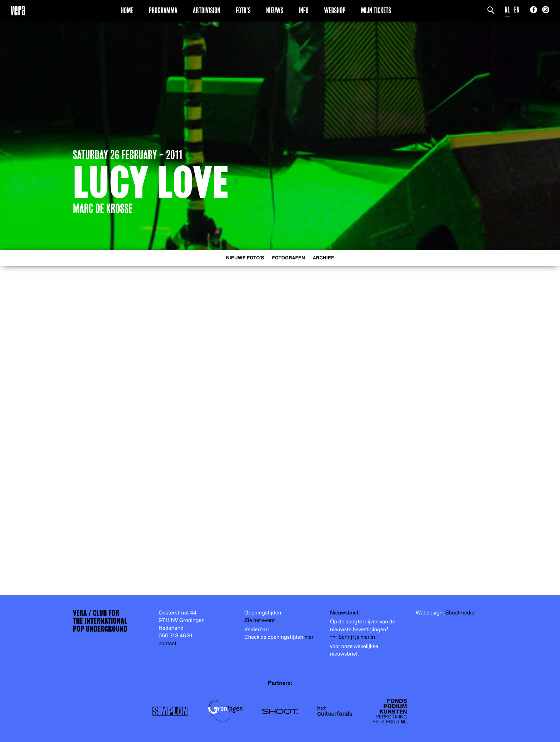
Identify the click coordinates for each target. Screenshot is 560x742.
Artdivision (207, 10)
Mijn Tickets (376, 10)
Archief (323, 258)
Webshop (335, 10)
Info (303, 10)
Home (127, 10)
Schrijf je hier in (357, 637)
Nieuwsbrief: (345, 613)
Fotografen (288, 258)
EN (517, 10)
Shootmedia (460, 613)
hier (309, 637)
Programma (163, 10)
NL (507, 10)
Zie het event (259, 620)
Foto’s (243, 10)
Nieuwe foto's (245, 258)
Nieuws (275, 10)
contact (167, 644)
